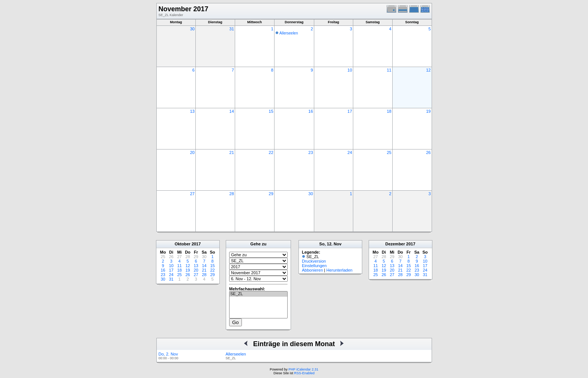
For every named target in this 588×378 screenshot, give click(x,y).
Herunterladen (339, 270)
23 (310, 152)
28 (232, 194)
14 (232, 111)
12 (428, 70)
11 (389, 70)
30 (192, 29)
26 (428, 152)
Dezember (395, 244)
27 (192, 194)
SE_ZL (258, 294)
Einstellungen (314, 266)
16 (310, 111)
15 (271, 111)
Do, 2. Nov (168, 354)
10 (350, 70)
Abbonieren (312, 270)
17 (350, 111)
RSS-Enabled (304, 373)
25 (389, 152)
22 (271, 152)
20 (192, 152)
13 (192, 111)
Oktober (183, 244)
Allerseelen (289, 33)
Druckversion (314, 261)
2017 (196, 244)
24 (350, 152)
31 (232, 29)
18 (389, 111)
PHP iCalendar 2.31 (303, 369)
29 (271, 194)
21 (232, 152)
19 (428, 111)
